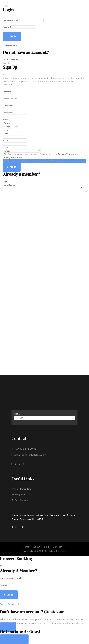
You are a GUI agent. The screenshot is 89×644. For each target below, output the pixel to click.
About (37, 547)
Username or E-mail (10, 578)
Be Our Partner (20, 500)
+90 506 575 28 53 (25, 449)
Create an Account (10, 60)
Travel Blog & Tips (21, 489)
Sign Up (8, 627)
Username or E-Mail (11, 20)
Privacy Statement (13, 158)
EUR (87, 191)
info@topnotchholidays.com (30, 455)
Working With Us (21, 494)
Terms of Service (66, 154)
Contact (58, 547)
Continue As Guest (14, 639)
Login (5, 182)
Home (26, 547)
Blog (47, 547)
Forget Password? (10, 45)
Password (7, 27)
